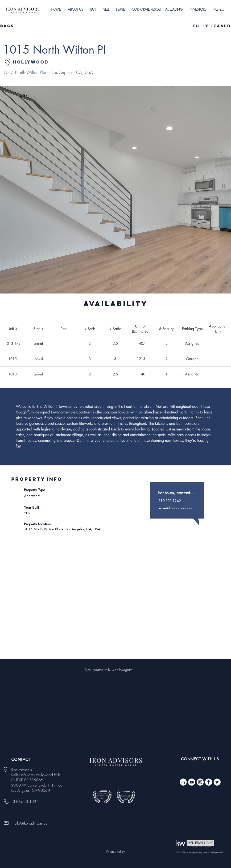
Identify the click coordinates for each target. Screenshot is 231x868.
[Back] (17, 26)
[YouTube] (192, 782)
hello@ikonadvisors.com (32, 823)
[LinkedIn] (183, 782)
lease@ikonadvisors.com (176, 508)
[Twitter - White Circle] (217, 782)
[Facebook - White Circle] (209, 782)
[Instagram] (200, 782)
